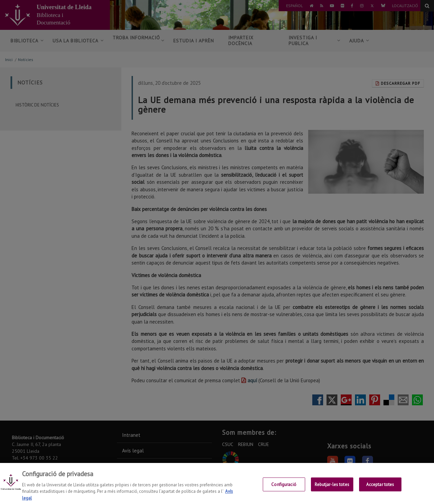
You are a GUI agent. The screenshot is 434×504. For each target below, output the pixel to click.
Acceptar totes (380, 489)
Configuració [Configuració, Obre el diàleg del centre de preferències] (284, 489)
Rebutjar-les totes (332, 489)
